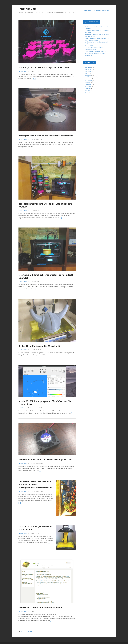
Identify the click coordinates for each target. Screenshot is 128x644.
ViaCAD (87, 90)
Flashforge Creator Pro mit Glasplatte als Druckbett (44, 67)
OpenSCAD (88, 81)
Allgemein (88, 71)
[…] (34, 79)
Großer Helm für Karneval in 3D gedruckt (39, 346)
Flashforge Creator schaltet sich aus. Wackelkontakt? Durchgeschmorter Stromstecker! (35, 485)
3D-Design (88, 67)
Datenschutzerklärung (101, 10)
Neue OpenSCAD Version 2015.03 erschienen (40, 603)
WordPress (49, 641)
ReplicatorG (88, 85)
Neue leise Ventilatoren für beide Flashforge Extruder (45, 459)
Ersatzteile (88, 75)
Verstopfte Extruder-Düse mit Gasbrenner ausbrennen (46, 136)
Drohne (87, 73)
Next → (31, 628)
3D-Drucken (88, 69)
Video (87, 92)
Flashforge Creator (90, 77)
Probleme (88, 83)
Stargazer (58, 641)
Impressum (87, 10)
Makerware (88, 79)
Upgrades (88, 88)
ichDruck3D (27, 9)
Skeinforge (88, 87)
